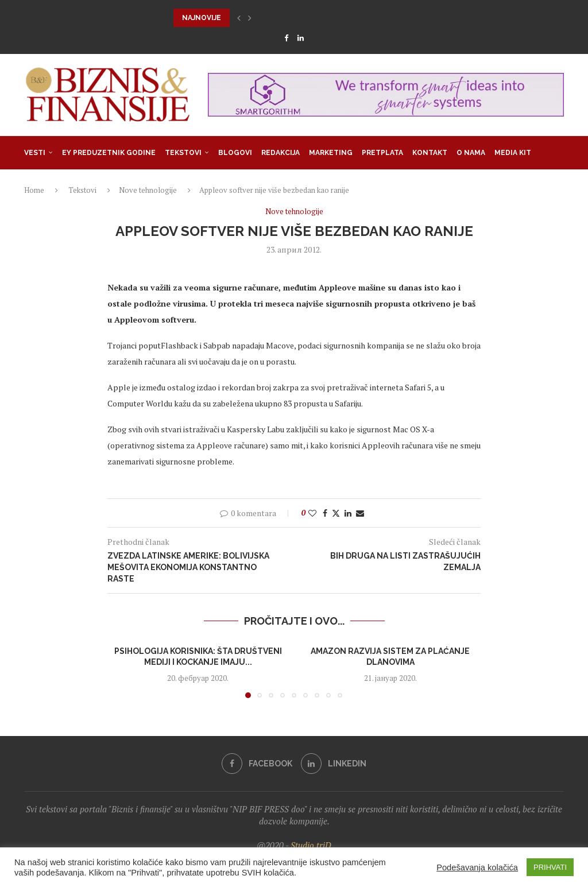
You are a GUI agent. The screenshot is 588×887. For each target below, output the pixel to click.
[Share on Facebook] (325, 513)
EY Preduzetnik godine (109, 153)
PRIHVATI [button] (550, 867)
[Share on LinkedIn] (348, 513)
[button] (239, 18)
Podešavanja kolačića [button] (477, 867)
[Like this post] (312, 513)
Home (34, 190)
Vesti (35, 153)
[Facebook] (286, 38)
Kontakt (430, 153)
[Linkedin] (301, 38)
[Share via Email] (360, 513)
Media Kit (513, 153)
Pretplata (382, 153)
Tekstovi (183, 153)
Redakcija (281, 153)
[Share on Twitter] (336, 513)
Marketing (331, 153)
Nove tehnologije (148, 190)
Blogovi (235, 153)
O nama (471, 153)
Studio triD (311, 845)
